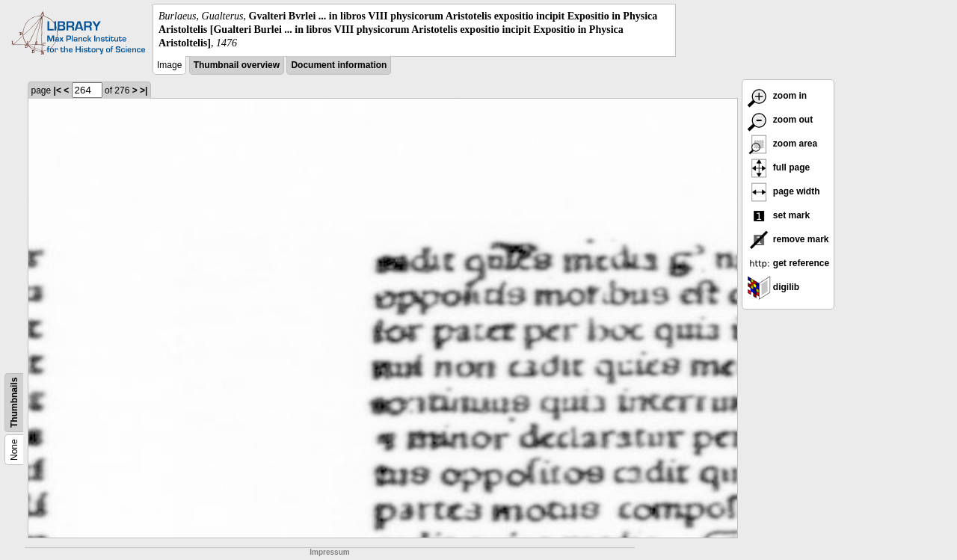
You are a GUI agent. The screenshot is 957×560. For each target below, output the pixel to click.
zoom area (782, 144)
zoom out (780, 120)
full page (779, 167)
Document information (339, 65)
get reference (788, 263)
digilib (773, 287)
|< (58, 90)
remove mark (788, 239)
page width (784, 191)
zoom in (777, 96)
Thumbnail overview (237, 65)
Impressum (329, 552)
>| (144, 90)
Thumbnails (14, 402)
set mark (779, 215)
